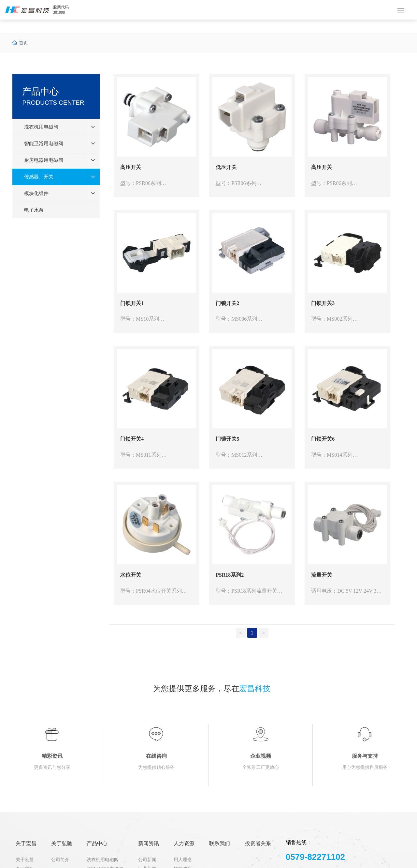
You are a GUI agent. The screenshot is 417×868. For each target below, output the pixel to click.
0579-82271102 (315, 857)
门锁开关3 (323, 303)
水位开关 (131, 575)
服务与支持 (365, 756)
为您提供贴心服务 (156, 767)
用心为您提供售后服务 (365, 767)
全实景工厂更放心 (261, 767)
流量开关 (322, 575)
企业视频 (261, 756)
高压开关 (131, 167)
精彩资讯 (52, 756)
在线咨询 (156, 756)
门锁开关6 (323, 439)
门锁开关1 (132, 303)
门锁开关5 (227, 439)
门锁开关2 (227, 303)
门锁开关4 (132, 439)
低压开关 (226, 167)
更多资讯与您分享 (52, 767)
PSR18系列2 (230, 575)
